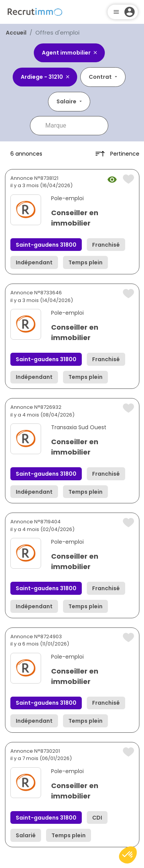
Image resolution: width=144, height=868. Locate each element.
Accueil (16, 33)
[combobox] (74, 126)
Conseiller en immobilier (75, 218)
